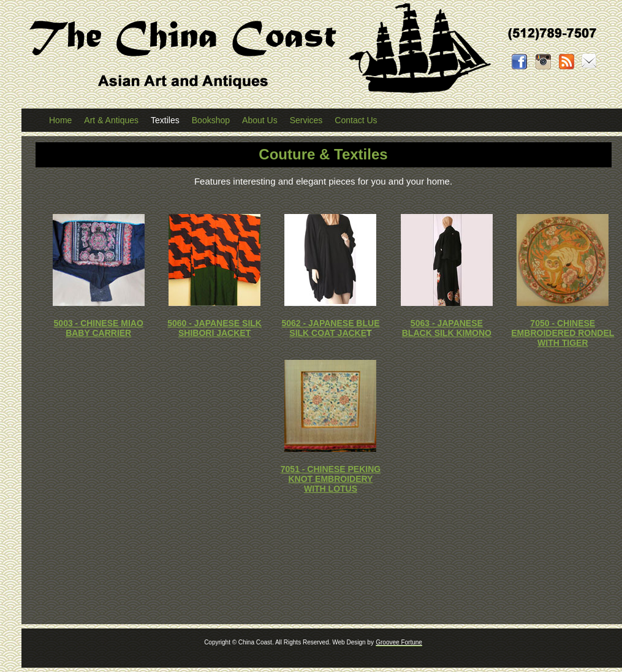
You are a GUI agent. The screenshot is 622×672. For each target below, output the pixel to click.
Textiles (165, 120)
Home (60, 120)
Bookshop (211, 120)
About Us (260, 120)
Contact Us (356, 120)
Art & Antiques (111, 120)
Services (306, 120)
